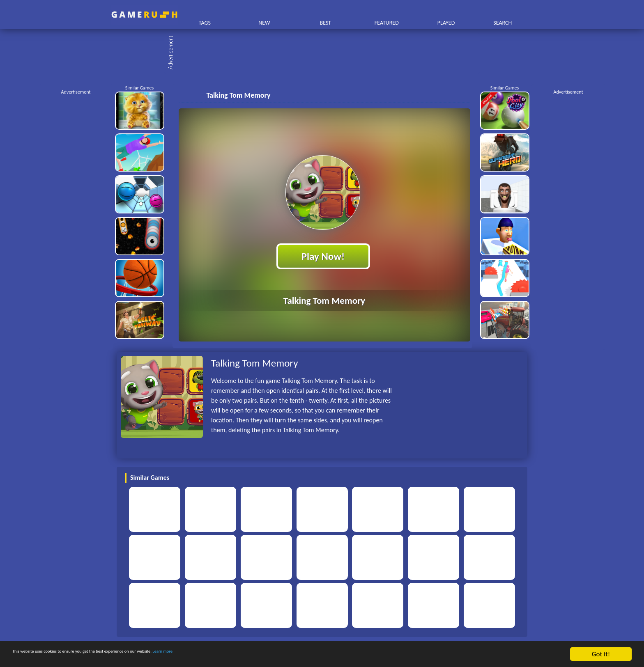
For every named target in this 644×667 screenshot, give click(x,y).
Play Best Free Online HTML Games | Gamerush (144, 15)
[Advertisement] (326, 53)
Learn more (256, 655)
